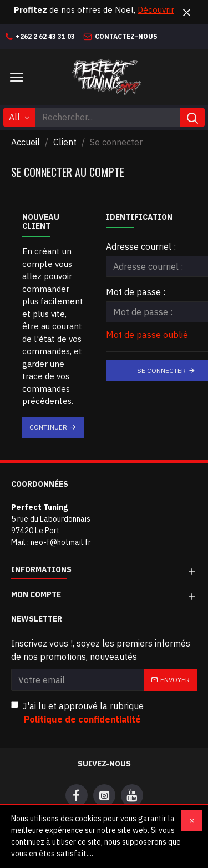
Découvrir (156, 10)
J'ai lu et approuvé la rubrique (77, 713)
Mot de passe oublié (147, 335)
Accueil (26, 142)
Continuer (48, 427)
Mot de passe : (136, 292)
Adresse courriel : (141, 246)
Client (65, 142)
